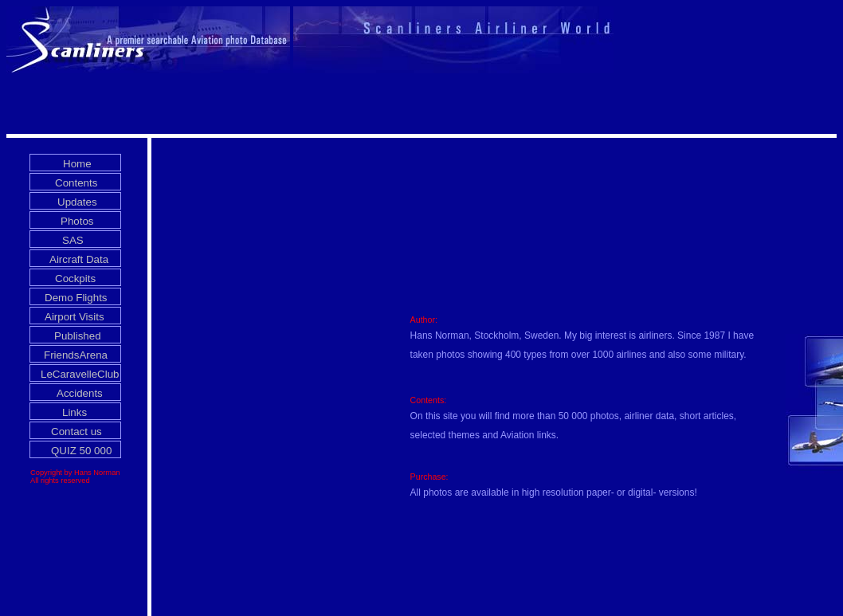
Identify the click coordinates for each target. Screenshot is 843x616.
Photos (77, 221)
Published (78, 336)
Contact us (76, 432)
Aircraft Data (79, 259)
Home (77, 164)
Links (74, 412)
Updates (77, 202)
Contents (76, 183)
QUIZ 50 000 (81, 451)
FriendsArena (76, 355)
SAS (73, 240)
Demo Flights (76, 298)
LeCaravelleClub (80, 374)
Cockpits (75, 279)
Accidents (80, 393)
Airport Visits (74, 317)
